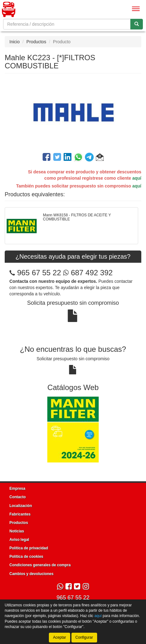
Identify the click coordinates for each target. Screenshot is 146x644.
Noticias (17, 531)
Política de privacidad (29, 548)
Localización (21, 506)
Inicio (15, 42)
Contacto (18, 497)
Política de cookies (26, 557)
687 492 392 (88, 273)
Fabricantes (20, 514)
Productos (36, 42)
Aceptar (59, 637)
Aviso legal (19, 540)
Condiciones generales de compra (40, 565)
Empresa (17, 488)
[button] (100, 158)
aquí (137, 178)
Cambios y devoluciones (31, 574)
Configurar (84, 637)
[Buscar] (137, 24)
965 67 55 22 (39, 273)
